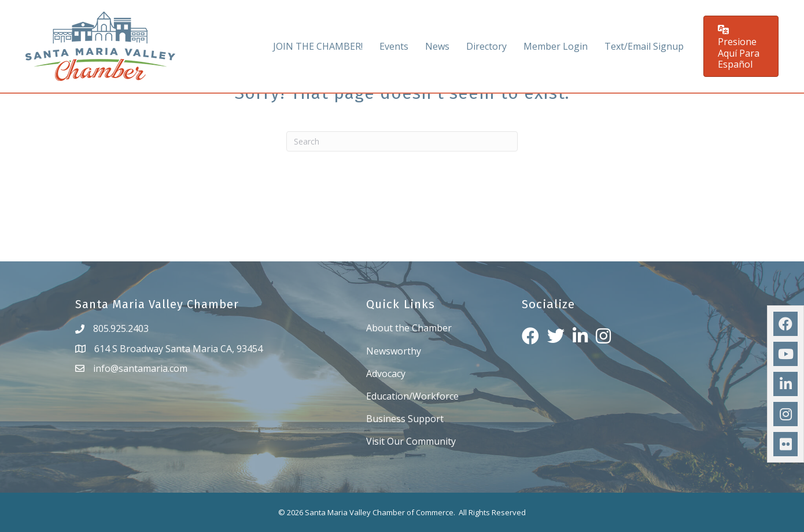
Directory (486, 46)
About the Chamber (409, 328)
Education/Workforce (412, 396)
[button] (741, 46)
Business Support (405, 419)
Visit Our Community (411, 441)
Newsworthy (394, 351)
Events (394, 46)
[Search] (402, 141)
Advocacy (386, 374)
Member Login (556, 46)
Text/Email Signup (644, 46)
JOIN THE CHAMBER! (318, 46)
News (437, 46)
